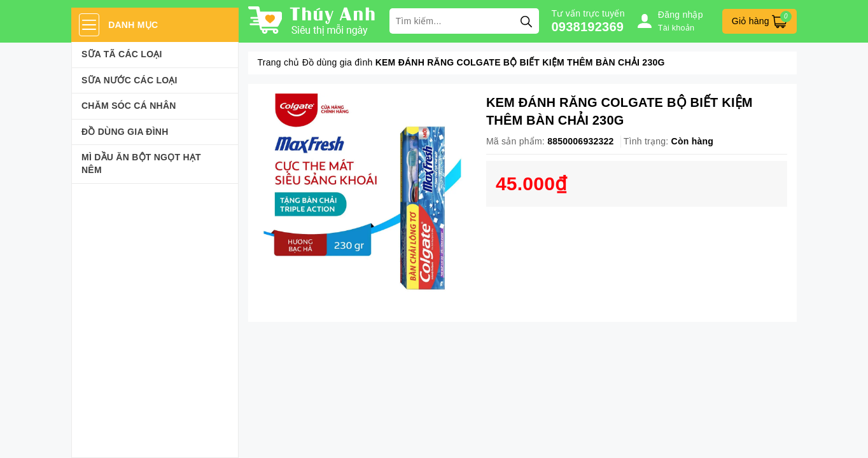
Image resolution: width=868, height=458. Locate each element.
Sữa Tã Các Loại (122, 54)
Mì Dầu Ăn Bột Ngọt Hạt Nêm (141, 163)
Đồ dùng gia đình (125, 132)
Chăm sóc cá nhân (129, 106)
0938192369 (588, 27)
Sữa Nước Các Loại (129, 80)
